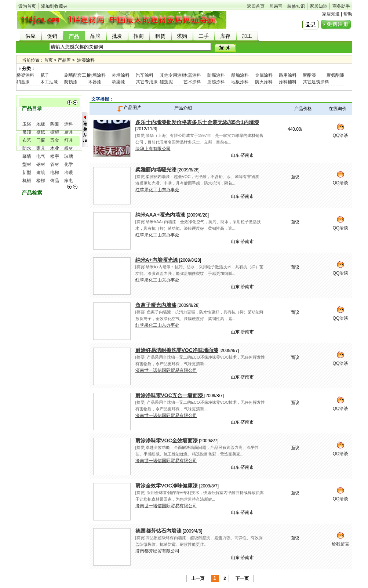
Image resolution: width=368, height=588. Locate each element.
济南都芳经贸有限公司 (157, 551)
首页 (48, 60)
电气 (41, 156)
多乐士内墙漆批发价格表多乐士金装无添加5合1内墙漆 (197, 122)
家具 (41, 148)
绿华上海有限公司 (153, 149)
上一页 (198, 578)
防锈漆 (71, 82)
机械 (27, 181)
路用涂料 (288, 75)
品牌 (95, 36)
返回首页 (256, 6)
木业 (55, 148)
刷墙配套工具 (77, 75)
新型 (27, 173)
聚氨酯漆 (335, 75)
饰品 (55, 181)
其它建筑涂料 (316, 82)
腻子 (45, 75)
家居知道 (318, 6)
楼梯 (41, 181)
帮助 (348, 14)
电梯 (55, 173)
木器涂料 (192, 75)
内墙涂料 (97, 75)
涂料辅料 (288, 82)
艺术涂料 (192, 82)
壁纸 (41, 132)
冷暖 (69, 173)
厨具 (69, 132)
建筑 (41, 173)
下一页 (242, 578)
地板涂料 (240, 82)
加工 (247, 36)
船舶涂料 (240, 75)
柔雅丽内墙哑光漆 (156, 170)
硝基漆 (23, 82)
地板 (41, 124)
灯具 (69, 140)
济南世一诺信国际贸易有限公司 (166, 370)
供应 (30, 36)
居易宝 (276, 6)
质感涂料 (216, 82)
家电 (69, 181)
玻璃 (69, 156)
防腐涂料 (216, 75)
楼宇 (55, 156)
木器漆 (95, 82)
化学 (69, 164)
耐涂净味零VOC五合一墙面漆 (170, 395)
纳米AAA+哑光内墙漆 (161, 215)
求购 (182, 36)
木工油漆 (49, 82)
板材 (69, 148)
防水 (27, 148)
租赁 (160, 36)
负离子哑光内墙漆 (156, 305)
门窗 (41, 140)
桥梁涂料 (25, 75)
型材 (27, 164)
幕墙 (27, 156)
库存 (225, 36)
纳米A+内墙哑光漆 (157, 260)
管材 (55, 164)
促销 (52, 36)
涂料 (69, 124)
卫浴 (27, 124)
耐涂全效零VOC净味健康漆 (167, 486)
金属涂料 (264, 75)
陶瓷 (55, 124)
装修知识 (296, 6)
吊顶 (27, 132)
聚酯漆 (309, 75)
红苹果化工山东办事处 (157, 190)
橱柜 (55, 132)
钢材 (41, 164)
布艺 (27, 140)
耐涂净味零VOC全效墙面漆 (167, 440)
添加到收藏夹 (54, 6)
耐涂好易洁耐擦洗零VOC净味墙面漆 (177, 350)
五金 (55, 140)
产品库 (64, 60)
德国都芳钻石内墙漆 (159, 531)
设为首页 (27, 6)
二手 (204, 36)
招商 (139, 36)
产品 (74, 37)
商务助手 (341, 6)
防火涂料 (264, 82)
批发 (117, 36)
